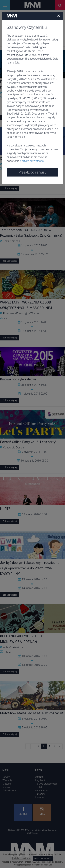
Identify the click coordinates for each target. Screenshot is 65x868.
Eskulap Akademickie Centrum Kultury (25, 164)
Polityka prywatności (46, 784)
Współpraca (42, 791)
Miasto (6, 787)
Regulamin (41, 780)
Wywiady (7, 780)
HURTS (5, 509)
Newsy (6, 777)
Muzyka (7, 784)
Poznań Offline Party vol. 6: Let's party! (28, 442)
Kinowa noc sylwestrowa (18, 379)
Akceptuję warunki (43, 858)
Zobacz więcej (10, 117)
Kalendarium (9, 791)
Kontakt (39, 787)
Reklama (40, 797)
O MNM (39, 777)
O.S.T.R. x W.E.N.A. (13, 159)
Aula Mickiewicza (13, 647)
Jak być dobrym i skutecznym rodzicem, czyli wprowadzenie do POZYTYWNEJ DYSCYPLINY (29, 568)
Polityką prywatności (22, 858)
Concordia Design (13, 448)
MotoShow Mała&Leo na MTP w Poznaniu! (31, 713)
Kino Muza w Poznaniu (16, 93)
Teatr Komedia (12, 241)
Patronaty (40, 794)
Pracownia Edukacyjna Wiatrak (21, 313)
